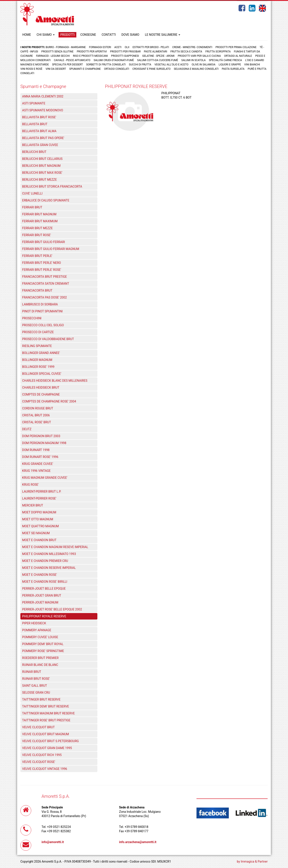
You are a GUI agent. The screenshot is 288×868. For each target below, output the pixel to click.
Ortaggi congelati (117, 69)
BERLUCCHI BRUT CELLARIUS (42, 159)
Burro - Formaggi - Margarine (66, 47)
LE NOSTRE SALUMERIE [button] (163, 35)
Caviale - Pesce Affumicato (72, 60)
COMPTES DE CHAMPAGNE (41, 394)
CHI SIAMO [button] (46, 35)
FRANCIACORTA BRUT (37, 290)
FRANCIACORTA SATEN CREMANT (46, 284)
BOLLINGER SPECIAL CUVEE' (42, 374)
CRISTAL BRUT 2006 (36, 415)
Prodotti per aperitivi (92, 52)
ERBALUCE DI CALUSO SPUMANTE (46, 200)
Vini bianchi (252, 65)
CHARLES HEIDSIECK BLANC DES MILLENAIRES (55, 381)
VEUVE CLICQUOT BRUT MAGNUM (46, 734)
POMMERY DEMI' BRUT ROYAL (43, 644)
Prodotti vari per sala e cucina (199, 56)
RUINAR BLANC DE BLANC (40, 665)
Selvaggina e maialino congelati (196, 69)
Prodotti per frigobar (125, 52)
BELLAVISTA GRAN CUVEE (40, 145)
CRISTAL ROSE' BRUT (37, 422)
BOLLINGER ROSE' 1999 (38, 367)
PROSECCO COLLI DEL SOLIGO (43, 325)
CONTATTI (109, 35)
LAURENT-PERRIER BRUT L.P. (42, 492)
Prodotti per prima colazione (236, 47)
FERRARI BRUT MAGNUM (39, 214)
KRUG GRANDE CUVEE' (38, 464)
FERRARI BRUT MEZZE (37, 228)
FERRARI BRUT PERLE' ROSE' (42, 270)
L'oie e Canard (255, 60)
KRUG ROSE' (30, 485)
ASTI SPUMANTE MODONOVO (43, 110)
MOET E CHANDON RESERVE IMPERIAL (49, 568)
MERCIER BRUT (33, 505)
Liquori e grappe (230, 65)
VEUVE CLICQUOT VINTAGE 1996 (45, 769)
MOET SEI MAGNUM (36, 533)
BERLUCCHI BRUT (34, 152)
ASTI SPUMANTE (34, 103)
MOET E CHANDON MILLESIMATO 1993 (49, 554)
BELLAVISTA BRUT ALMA (39, 131)
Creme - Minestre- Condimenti (192, 47)
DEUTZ (27, 429)
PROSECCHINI (32, 318)
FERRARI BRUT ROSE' (37, 235)
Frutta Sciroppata (218, 52)
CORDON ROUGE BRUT (38, 408)
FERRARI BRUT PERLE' (37, 256)
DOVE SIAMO (130, 35)
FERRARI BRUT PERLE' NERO (42, 263)
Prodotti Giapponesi (125, 56)
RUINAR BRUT (32, 672)
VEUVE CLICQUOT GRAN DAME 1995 (47, 748)
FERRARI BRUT (32, 207)
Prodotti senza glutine (57, 52)
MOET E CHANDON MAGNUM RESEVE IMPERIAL (55, 547)
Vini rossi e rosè (31, 69)
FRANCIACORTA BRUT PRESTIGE (44, 277)
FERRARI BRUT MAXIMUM (40, 221)
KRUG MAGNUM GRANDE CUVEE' (45, 478)
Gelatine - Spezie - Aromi (158, 56)
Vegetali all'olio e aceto (171, 65)
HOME (27, 35)
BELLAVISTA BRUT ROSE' (39, 117)
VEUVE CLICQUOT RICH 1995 (42, 755)
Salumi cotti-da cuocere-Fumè (158, 60)
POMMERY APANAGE (37, 630)
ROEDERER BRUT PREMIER (40, 658)
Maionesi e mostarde (35, 65)
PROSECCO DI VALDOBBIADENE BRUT (48, 339)
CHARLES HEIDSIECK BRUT (41, 388)
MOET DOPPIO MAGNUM (39, 512)
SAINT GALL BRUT (35, 686)
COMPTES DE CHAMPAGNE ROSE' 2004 (49, 401)
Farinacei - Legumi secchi (53, 56)
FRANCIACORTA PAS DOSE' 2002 (44, 297)
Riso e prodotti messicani (90, 56)
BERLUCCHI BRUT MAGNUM (41, 166)
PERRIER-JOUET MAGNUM (40, 602)
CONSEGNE (88, 35)
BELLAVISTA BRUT (35, 124)
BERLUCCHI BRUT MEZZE (39, 180)
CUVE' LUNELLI (32, 193)
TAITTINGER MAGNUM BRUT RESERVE (48, 713)
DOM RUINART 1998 (36, 450)
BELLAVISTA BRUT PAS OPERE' (43, 138)
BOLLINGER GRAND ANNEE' (41, 353)
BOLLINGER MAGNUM (37, 360)
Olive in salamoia (204, 65)
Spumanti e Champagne (85, 69)
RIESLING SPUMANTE (37, 346)
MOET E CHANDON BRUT (39, 540)
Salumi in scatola (193, 60)
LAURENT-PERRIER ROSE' (39, 498)
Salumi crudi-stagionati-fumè (114, 60)
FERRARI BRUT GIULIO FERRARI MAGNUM (51, 249)
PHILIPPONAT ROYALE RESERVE (44, 616)
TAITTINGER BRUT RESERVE (41, 699)
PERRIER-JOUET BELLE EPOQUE (44, 589)
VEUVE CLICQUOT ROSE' (39, 762)
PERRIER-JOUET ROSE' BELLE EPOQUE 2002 (52, 609)
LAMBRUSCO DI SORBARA (40, 304)
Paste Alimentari (156, 52)
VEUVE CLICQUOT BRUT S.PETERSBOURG (50, 741)
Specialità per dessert (67, 65)
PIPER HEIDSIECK (34, 623)
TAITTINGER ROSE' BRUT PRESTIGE (46, 720)
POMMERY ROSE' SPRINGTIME (43, 651)
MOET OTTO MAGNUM (38, 519)
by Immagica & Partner (252, 862)
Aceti (118, 47)
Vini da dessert (56, 69)
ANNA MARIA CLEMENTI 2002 (43, 96)
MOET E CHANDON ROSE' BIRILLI (45, 582)
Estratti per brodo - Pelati (151, 47)
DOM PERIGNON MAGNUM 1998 (44, 443)
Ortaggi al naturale (238, 56)
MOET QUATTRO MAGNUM (40, 526)
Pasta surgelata (233, 69)
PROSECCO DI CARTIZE (38, 332)
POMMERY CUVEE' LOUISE (40, 637)
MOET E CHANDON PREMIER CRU (45, 561)
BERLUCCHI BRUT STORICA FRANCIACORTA (52, 187)
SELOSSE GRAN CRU (36, 693)
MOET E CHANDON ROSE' (40, 575)
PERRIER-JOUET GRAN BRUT (42, 595)
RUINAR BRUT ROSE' (36, 679)
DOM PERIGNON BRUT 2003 (41, 436)
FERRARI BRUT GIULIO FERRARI (43, 242)
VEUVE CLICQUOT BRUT (38, 727)
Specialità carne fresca (225, 60)
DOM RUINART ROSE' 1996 (40, 457)
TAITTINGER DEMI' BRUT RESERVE (46, 706)
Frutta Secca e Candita (186, 52)
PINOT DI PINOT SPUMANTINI (42, 311)
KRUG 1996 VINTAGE (36, 471)
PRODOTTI (67, 35)
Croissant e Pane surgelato (152, 69)
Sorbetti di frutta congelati (106, 65)
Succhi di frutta (140, 65)
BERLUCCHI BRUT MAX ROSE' (42, 173)
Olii (127, 47)
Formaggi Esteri (100, 47)
